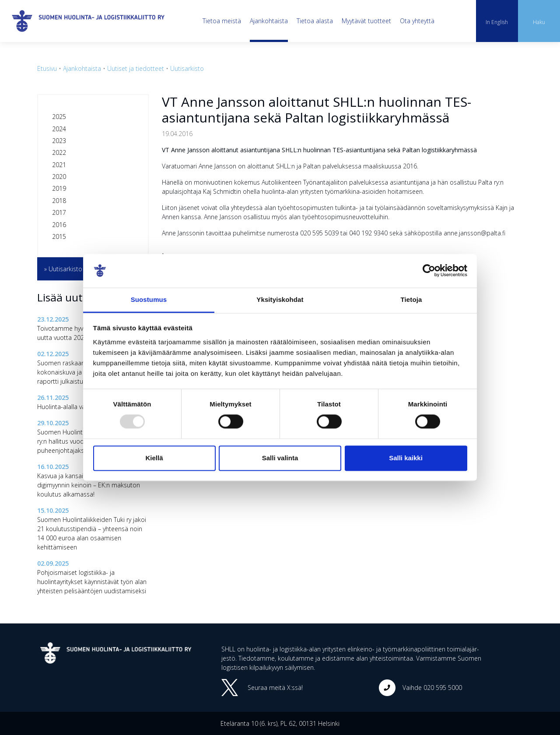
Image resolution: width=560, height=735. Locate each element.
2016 (59, 225)
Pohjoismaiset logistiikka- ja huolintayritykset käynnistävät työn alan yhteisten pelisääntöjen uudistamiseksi (92, 582)
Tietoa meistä (222, 21)
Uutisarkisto (187, 68)
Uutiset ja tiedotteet (136, 68)
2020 (59, 177)
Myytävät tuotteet (366, 21)
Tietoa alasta (315, 21)
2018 (59, 201)
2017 (59, 212)
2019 (59, 188)
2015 (59, 236)
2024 (59, 129)
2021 (59, 165)
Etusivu (47, 68)
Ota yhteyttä (417, 21)
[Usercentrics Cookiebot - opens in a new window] (429, 271)
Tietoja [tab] (411, 299)
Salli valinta (280, 458)
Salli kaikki (406, 458)
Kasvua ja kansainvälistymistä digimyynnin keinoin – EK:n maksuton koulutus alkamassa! (89, 485)
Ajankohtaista (269, 21)
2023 (59, 141)
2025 (59, 117)
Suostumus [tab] (149, 299)
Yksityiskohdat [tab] (280, 299)
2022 (59, 152)
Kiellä (154, 458)
